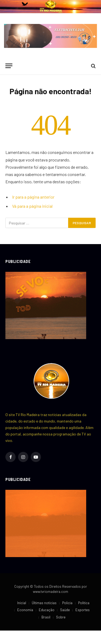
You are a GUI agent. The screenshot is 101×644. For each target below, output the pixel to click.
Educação (47, 610)
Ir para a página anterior (33, 197)
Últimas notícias (44, 603)
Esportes (83, 610)
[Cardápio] (9, 66)
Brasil (46, 617)
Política (84, 603)
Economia (25, 610)
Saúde (65, 610)
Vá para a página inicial (32, 206)
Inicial (22, 603)
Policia (67, 603)
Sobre (61, 617)
